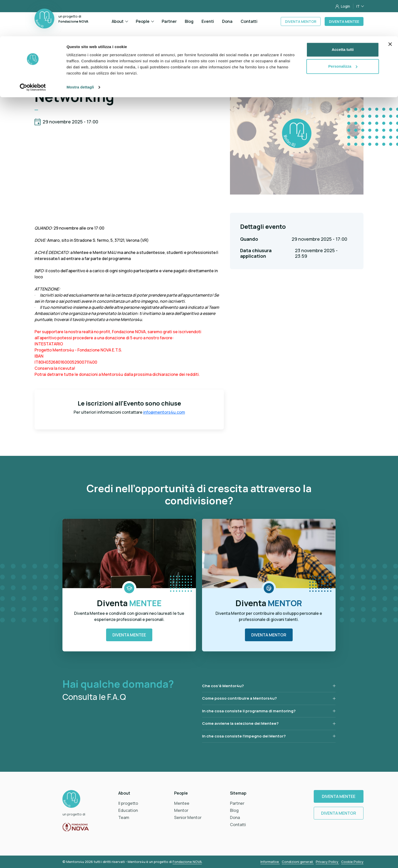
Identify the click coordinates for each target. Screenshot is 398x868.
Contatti (238, 825)
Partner (237, 803)
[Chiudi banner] (390, 8)
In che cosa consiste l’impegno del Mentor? (244, 736)
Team (124, 817)
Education (128, 810)
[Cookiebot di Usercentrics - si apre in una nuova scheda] (33, 51)
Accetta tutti (343, 13)
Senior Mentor (188, 817)
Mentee (182, 803)
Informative (270, 862)
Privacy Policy (327, 862)
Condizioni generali (298, 862)
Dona (235, 817)
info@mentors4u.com (164, 412)
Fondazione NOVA (187, 862)
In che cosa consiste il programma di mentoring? (249, 711)
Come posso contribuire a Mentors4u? (239, 698)
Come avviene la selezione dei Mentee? (240, 723)
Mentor (181, 810)
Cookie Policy (352, 862)
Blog (234, 810)
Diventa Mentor (269, 635)
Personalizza (343, 30)
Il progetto (128, 803)
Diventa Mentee (129, 635)
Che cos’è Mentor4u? (223, 686)
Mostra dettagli (80, 51)
